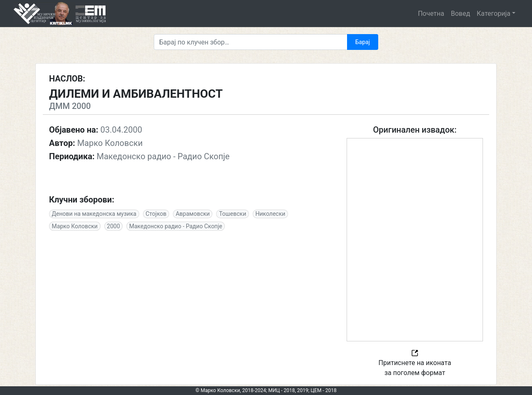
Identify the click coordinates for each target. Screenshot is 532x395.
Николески (270, 214)
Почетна (431, 14)
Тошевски (233, 214)
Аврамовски (193, 214)
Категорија (494, 14)
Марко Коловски (75, 226)
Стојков (156, 214)
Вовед (461, 14)
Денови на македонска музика (94, 214)
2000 (113, 226)
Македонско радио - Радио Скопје (176, 226)
